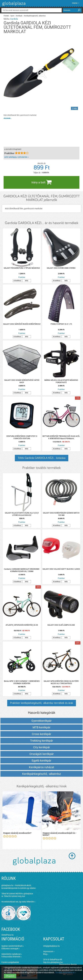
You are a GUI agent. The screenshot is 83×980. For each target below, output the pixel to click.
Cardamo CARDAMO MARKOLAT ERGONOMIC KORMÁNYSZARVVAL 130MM (22, 570)
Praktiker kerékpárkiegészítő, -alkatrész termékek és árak (42, 703)
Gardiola (14, 19)
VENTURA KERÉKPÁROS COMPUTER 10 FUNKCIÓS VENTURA (22, 437)
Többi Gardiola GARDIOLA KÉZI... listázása (42, 458)
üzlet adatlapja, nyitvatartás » (16, 157)
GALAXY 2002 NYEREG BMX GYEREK (61, 268)
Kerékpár (19, 16)
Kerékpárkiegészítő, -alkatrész (35, 16)
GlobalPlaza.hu (7, 935)
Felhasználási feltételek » (12, 957)
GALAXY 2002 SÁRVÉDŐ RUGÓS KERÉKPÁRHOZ (22, 324)
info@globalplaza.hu (51, 946)
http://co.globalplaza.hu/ (53, 962)
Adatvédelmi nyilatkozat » (12, 954)
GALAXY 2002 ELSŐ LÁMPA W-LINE (61, 625)
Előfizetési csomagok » (11, 949)
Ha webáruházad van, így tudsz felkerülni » (18, 902)
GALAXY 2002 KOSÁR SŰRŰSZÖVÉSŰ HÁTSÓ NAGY (22, 381)
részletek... (8, 118)
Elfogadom (10, 976)
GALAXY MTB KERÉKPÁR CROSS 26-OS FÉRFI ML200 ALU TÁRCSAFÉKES (61, 682)
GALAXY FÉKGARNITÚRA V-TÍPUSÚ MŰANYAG (22, 268)
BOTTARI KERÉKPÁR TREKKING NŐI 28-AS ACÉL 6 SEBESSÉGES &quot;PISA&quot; (61, 437)
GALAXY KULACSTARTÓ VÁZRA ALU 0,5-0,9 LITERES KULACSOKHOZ (22, 514)
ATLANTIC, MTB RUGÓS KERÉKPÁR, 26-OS (22, 625)
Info (27, 281)
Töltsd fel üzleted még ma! (14, 896)
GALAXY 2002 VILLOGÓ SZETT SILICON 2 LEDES (61, 569)
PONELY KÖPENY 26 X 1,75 (61, 324)
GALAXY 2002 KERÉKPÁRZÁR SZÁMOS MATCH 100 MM (61, 514)
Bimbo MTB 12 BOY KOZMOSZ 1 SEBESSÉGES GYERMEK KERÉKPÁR (22, 682)
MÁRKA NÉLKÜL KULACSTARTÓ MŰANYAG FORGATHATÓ (61, 381)
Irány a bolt (41, 182)
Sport (12, 16)
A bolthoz (17, 281)
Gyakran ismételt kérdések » (13, 946)
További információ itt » (66, 972)
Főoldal (6, 16)
